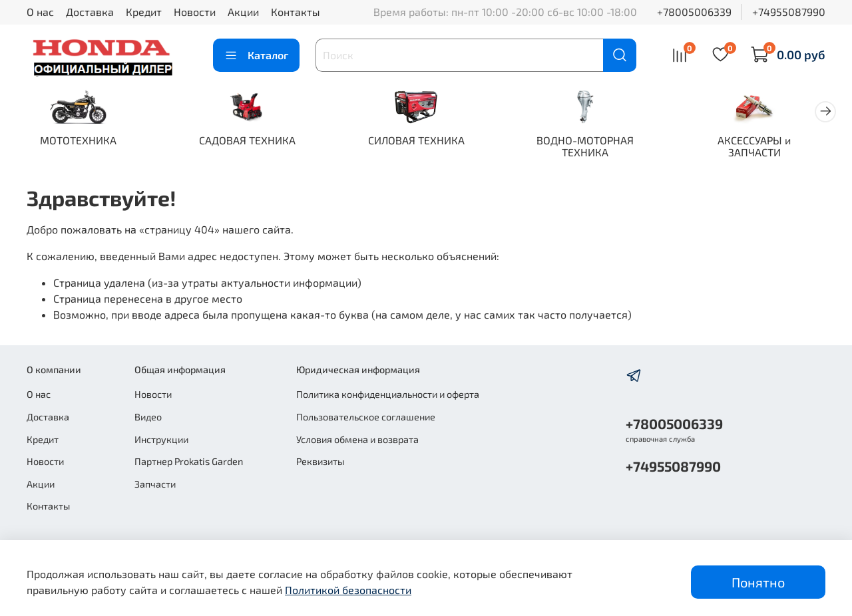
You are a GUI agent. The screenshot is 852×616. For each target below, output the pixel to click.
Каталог (256, 55)
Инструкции (161, 439)
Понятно (758, 582)
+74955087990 (789, 12)
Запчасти (155, 484)
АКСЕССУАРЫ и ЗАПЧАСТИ (772, 147)
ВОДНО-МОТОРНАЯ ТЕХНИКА (599, 147)
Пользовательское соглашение (366, 417)
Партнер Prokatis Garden (189, 461)
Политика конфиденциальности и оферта (388, 394)
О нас (40, 12)
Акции (243, 12)
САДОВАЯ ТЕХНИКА (253, 141)
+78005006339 (694, 12)
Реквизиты (320, 461)
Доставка (90, 12)
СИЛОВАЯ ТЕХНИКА (426, 141)
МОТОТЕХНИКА (80, 141)
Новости (195, 12)
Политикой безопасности (348, 590)
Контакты (296, 12)
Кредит (144, 12)
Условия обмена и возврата (357, 439)
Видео (148, 417)
